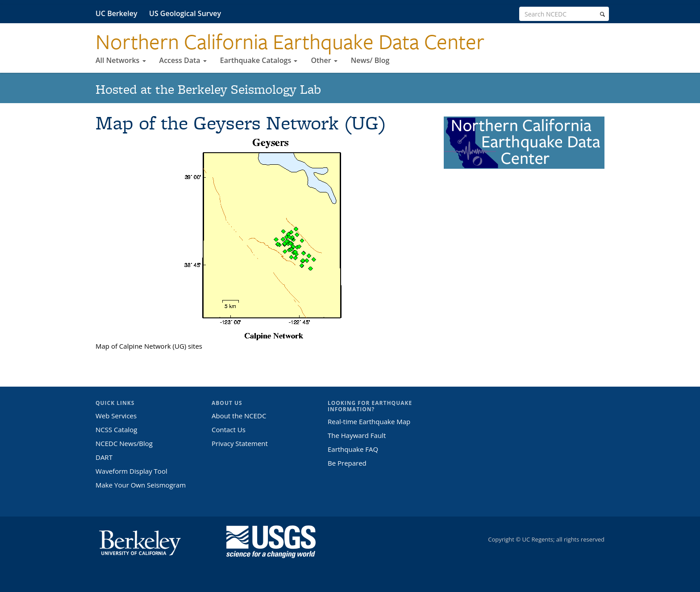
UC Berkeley (116, 13)
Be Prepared (347, 463)
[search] (602, 14)
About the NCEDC (239, 416)
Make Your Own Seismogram (141, 485)
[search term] (564, 14)
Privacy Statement (240, 443)
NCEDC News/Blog (124, 443)
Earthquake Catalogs (259, 60)
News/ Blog (370, 60)
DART (104, 457)
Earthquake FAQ (353, 449)
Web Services (116, 416)
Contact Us (229, 429)
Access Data (183, 60)
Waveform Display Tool (131, 471)
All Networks (121, 60)
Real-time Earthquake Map (369, 421)
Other (324, 60)
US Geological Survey (185, 13)
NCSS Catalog (117, 429)
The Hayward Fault (357, 435)
